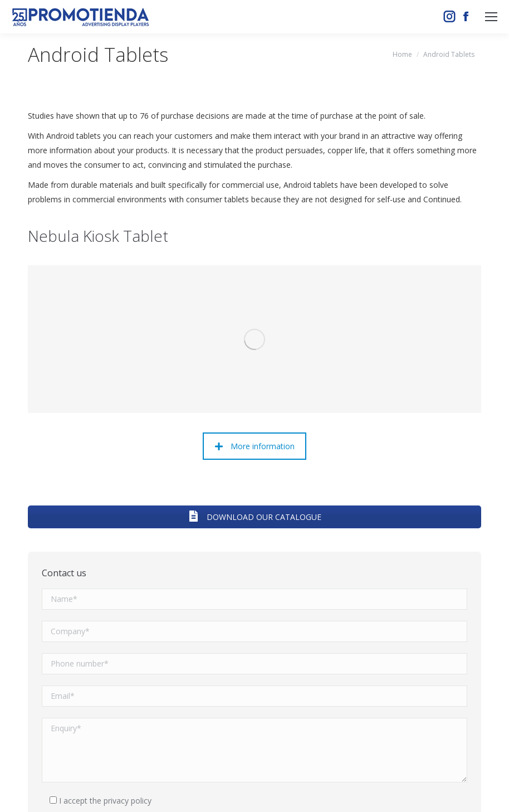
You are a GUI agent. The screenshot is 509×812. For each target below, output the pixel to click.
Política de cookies (448, 790)
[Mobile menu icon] (491, 17)
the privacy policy (121, 667)
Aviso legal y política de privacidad (358, 790)
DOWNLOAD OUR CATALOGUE (254, 384)
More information (255, 313)
